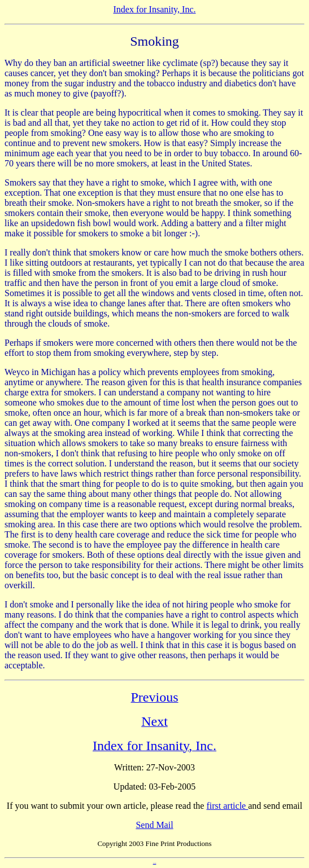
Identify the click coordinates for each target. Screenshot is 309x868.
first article (227, 806)
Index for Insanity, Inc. (154, 9)
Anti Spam (155, 863)
